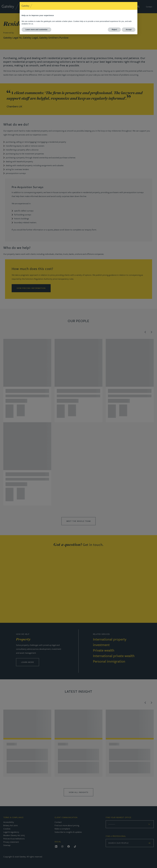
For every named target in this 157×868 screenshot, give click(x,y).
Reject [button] (114, 30)
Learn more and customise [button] (36, 30)
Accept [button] (129, 30)
